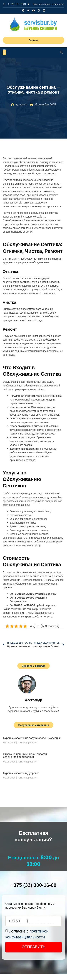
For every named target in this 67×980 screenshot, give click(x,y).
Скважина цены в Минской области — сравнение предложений (27, 755)
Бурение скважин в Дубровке (21, 773)
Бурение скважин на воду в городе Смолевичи (32, 738)
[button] (4, 52)
